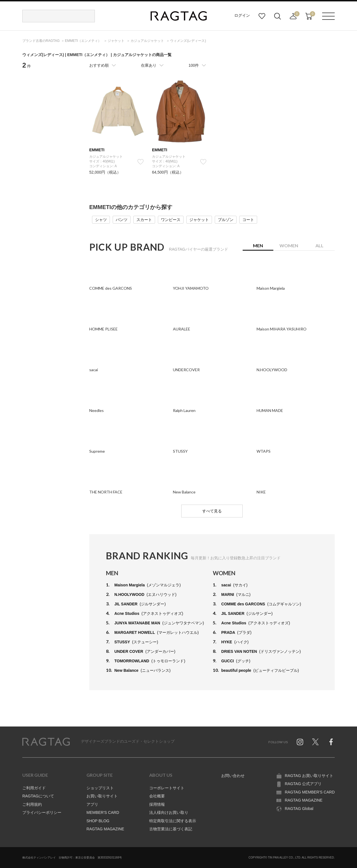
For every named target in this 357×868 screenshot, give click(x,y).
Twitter (315, 742)
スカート (144, 220)
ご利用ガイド (34, 788)
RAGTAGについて (38, 796)
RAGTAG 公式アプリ (303, 784)
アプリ (92, 804)
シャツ (101, 220)
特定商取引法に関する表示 (173, 821)
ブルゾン (226, 220)
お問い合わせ (233, 776)
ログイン (242, 15)
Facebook (331, 742)
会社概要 (157, 796)
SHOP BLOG (98, 821)
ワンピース (171, 220)
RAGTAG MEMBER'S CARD (310, 792)
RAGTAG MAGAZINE (105, 829)
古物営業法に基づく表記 (171, 829)
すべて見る (212, 511)
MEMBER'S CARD (103, 812)
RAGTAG (46, 742)
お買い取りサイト (102, 796)
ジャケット (199, 220)
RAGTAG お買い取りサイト (309, 776)
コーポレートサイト (167, 788)
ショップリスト (100, 788)
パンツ (122, 220)
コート (248, 220)
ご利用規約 (32, 804)
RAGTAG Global (299, 809)
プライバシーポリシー (42, 812)
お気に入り (262, 16)
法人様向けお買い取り (169, 812)
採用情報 (157, 804)
